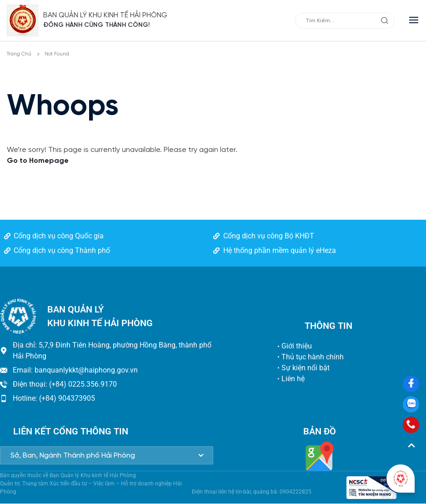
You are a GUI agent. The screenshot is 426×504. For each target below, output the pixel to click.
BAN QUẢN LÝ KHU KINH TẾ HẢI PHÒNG (106, 15)
